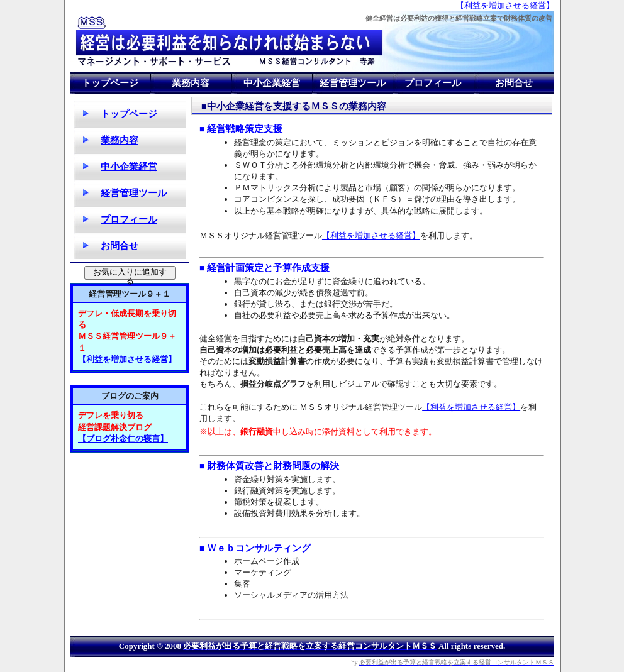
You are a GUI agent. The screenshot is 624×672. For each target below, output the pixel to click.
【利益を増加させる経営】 (505, 5)
